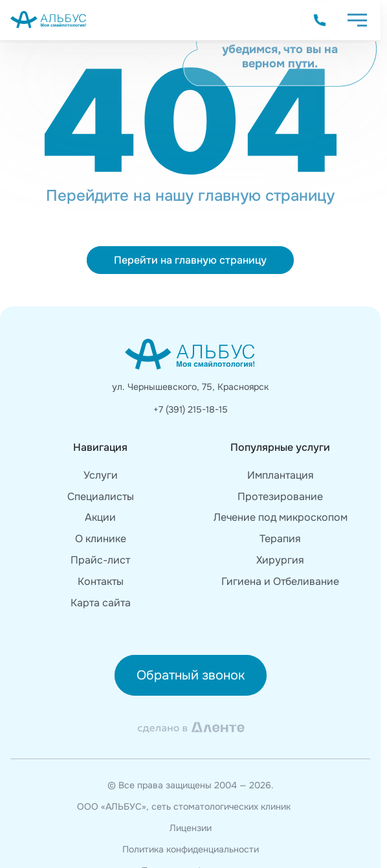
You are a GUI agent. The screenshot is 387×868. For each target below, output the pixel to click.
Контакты (101, 581)
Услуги (101, 475)
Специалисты (101, 497)
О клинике (101, 539)
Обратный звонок (191, 675)
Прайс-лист (100, 560)
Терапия (280, 539)
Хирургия (280, 560)
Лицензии (191, 828)
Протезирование (280, 497)
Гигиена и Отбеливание (280, 581)
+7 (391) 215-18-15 (191, 410)
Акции (100, 517)
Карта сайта (101, 603)
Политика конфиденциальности (191, 850)
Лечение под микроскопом (281, 517)
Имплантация (281, 475)
